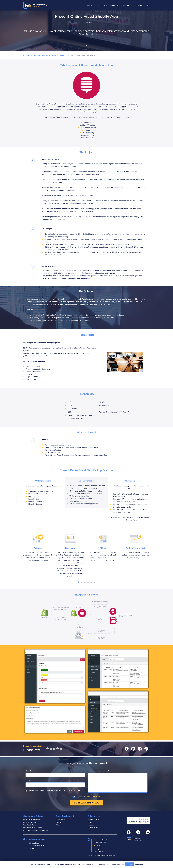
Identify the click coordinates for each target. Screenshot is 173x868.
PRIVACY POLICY (93, 797)
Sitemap (96, 849)
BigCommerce (93, 828)
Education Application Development (36, 830)
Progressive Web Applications (34, 828)
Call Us (97, 846)
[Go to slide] (79, 582)
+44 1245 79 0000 (100, 840)
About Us (114, 5)
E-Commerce (94, 816)
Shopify (91, 822)
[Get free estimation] (86, 803)
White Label (60, 822)
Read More (139, 864)
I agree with (87, 797)
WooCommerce (93, 819)
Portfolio (127, 5)
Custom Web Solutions (34, 816)
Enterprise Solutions (30, 822)
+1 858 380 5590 (100, 842)
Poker (58, 825)
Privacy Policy (98, 851)
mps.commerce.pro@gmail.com (104, 855)
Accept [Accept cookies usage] (129, 864)
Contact (139, 5)
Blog (149, 5)
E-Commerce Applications (32, 819)
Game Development (65, 816)
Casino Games (61, 819)
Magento (91, 825)
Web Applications (29, 825)
